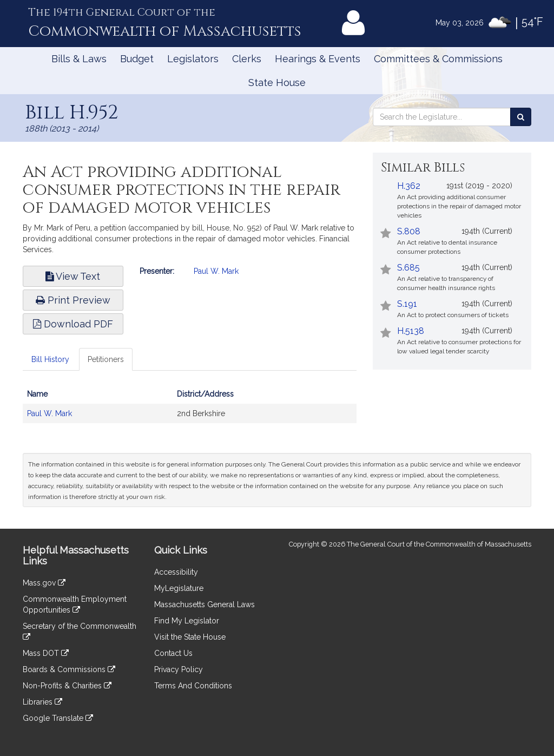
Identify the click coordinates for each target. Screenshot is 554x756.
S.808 (409, 231)
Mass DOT (46, 653)
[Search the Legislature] (521, 117)
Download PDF (73, 324)
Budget (137, 59)
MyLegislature (179, 588)
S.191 (407, 304)
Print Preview (73, 300)
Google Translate (58, 718)
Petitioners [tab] (106, 359)
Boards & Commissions (69, 669)
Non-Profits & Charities (67, 686)
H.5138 (411, 331)
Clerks (247, 59)
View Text (73, 276)
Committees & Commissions (438, 59)
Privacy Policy (179, 669)
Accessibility (176, 572)
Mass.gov (44, 583)
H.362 (409, 186)
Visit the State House (190, 637)
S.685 (408, 268)
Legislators (193, 59)
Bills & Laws (79, 59)
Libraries (42, 702)
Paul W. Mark (216, 271)
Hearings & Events (318, 59)
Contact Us (173, 653)
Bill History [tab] (50, 359)
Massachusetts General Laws (205, 604)
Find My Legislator (187, 621)
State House (277, 83)
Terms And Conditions (193, 686)
